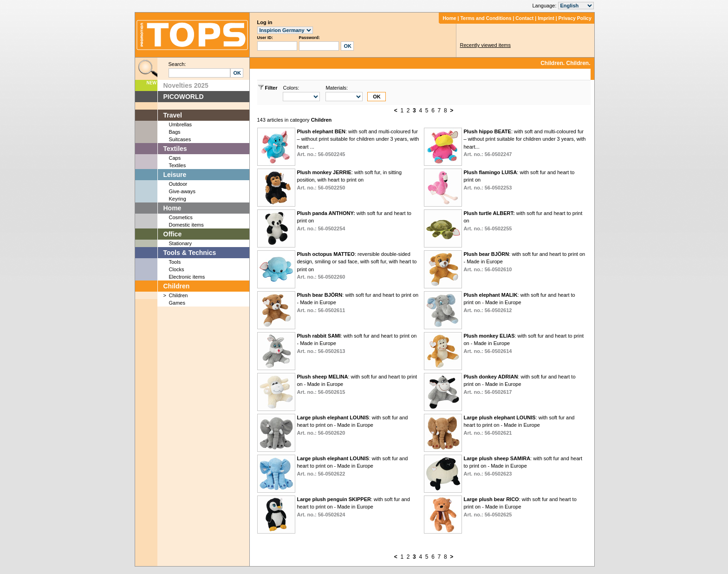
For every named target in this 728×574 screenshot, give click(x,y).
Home (449, 18)
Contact (524, 18)
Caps (175, 158)
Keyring (178, 199)
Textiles (175, 149)
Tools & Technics (190, 253)
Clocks (177, 269)
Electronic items (187, 277)
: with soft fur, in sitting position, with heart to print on (349, 180)
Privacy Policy (575, 18)
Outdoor (178, 184)
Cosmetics (181, 217)
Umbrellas (181, 124)
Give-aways (182, 191)
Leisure (175, 175)
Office (173, 234)
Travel (173, 115)
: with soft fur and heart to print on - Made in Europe (519, 303)
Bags (175, 132)
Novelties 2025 (186, 85)
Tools (175, 262)
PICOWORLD (184, 97)
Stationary (181, 243)
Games (177, 303)
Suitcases (180, 139)
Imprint (546, 18)
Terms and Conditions (486, 18)
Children (177, 286)
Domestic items (186, 225)
